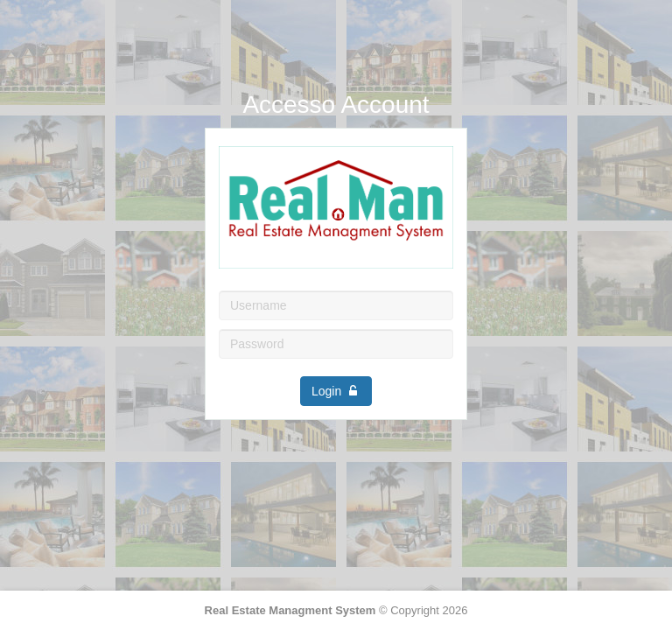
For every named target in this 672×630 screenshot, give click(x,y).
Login (336, 391)
